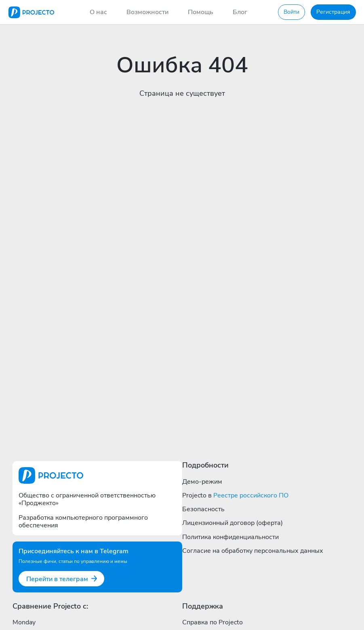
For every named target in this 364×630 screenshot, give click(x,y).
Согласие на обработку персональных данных (253, 551)
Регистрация (333, 12)
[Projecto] (31, 12)
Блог (240, 12)
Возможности (147, 12)
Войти (291, 12)
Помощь (201, 12)
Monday (24, 622)
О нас (98, 12)
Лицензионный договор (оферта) (232, 523)
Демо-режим (202, 482)
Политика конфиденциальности (230, 537)
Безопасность (203, 509)
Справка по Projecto (213, 622)
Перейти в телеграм (62, 579)
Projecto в (235, 495)
